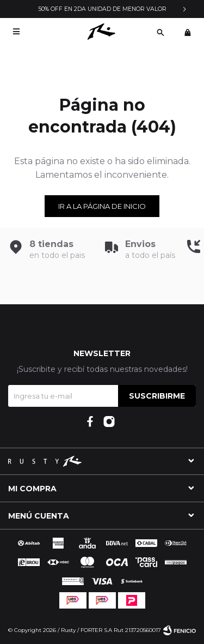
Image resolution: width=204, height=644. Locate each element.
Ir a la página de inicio (102, 206)
